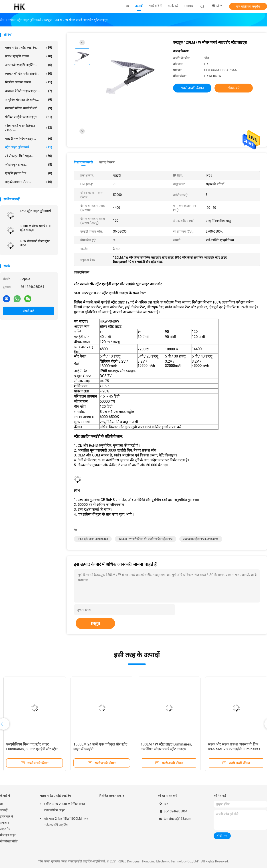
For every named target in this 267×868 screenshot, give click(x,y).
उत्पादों (4, 810)
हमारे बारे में (6, 816)
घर (2, 804)
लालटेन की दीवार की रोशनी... (29, 74)
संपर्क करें (28, 311)
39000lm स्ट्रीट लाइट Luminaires (201, 539)
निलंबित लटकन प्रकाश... (29, 82)
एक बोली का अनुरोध (248, 6)
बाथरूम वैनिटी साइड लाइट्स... (29, 91)
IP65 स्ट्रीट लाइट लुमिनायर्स (35, 211)
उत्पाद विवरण (107, 162)
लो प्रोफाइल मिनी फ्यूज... (29, 156)
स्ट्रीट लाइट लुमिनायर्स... (29, 147)
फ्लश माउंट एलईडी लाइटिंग (55, 796)
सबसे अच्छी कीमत (192, 88)
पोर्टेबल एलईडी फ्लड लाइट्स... (29, 117)
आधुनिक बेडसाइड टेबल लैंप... (29, 100)
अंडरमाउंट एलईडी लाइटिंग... (29, 65)
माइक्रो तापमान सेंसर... (29, 182)
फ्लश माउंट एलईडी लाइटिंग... (29, 48)
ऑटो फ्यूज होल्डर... (29, 165)
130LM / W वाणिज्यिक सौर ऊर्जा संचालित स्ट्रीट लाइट (146, 539)
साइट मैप (5, 829)
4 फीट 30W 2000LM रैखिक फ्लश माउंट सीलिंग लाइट (64, 807)
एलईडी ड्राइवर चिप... (29, 173)
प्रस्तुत (95, 623)
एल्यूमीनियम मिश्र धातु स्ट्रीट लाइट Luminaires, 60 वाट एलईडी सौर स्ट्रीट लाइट (32, 749)
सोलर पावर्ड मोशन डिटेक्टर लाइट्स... (29, 128)
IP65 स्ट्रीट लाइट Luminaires (93, 539)
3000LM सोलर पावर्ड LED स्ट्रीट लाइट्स (36, 228)
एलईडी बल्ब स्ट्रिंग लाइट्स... (29, 139)
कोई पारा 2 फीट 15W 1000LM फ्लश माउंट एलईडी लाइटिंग (66, 822)
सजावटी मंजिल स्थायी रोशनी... (29, 108)
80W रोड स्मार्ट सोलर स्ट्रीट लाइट (35, 243)
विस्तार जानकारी (83, 162)
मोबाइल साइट (8, 835)
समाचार (4, 823)
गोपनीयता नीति (9, 841)
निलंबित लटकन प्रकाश (112, 796)
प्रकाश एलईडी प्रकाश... (29, 56)
